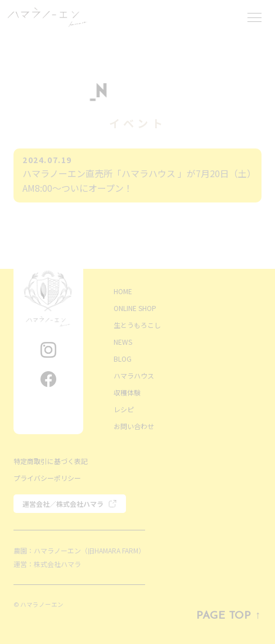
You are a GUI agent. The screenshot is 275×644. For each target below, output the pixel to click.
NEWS (123, 342)
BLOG (123, 359)
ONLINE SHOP (135, 308)
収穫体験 (127, 392)
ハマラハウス (134, 375)
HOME (123, 291)
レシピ (124, 409)
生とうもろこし (137, 325)
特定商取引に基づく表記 (51, 461)
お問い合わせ (134, 426)
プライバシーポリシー (47, 478)
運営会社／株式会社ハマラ (63, 504)
